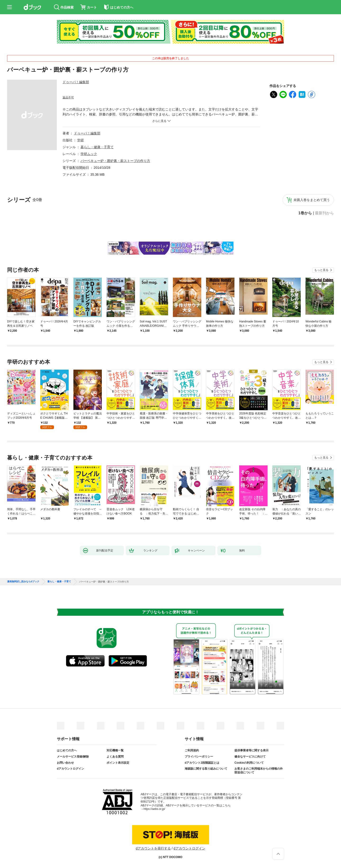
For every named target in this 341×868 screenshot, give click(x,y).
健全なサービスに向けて (250, 757)
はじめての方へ (67, 750)
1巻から (305, 213)
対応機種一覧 (115, 750)
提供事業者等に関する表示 (251, 750)
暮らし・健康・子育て (97, 147)
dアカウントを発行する (153, 848)
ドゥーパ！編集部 (76, 82)
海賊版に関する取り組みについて (206, 769)
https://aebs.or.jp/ (154, 809)
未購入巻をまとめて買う (312, 200)
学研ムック (89, 154)
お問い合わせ (65, 763)
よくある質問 (115, 757)
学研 (81, 140)
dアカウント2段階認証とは (202, 763)
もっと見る (321, 270)
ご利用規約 (192, 750)
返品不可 (68, 97)
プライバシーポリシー (199, 757)
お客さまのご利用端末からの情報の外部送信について (259, 771)
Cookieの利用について (249, 763)
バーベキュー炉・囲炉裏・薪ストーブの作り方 (115, 161)
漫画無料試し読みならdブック (23, 582)
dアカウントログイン (70, 769)
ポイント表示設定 (118, 763)
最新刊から (324, 213)
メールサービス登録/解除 (73, 757)
